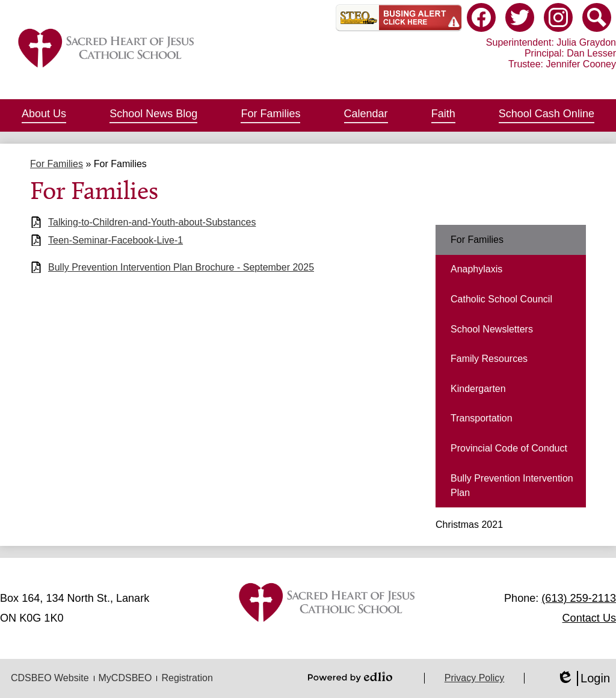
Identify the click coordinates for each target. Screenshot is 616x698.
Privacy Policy (475, 678)
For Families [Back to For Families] (57, 164)
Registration (187, 678)
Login (583, 678)
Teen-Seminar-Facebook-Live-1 (115, 240)
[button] (44, 115)
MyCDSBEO (125, 678)
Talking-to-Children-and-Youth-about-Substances (152, 222)
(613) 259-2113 (579, 598)
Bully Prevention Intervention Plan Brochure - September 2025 (181, 267)
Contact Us (589, 618)
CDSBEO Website (50, 678)
